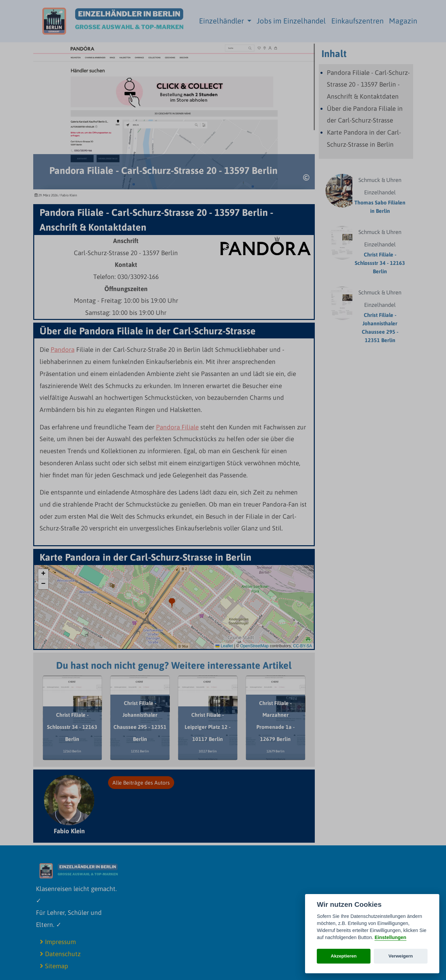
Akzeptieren (344, 956)
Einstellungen (390, 937)
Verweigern (401, 956)
